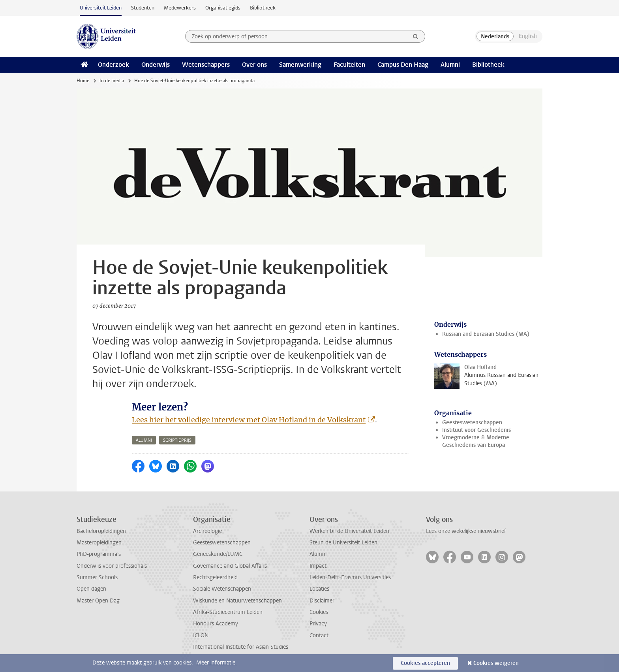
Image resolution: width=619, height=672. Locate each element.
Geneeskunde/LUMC (218, 554)
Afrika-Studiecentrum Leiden (228, 612)
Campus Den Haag (403, 65)
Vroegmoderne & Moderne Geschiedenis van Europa (476, 441)
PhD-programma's (99, 554)
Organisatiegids (223, 8)
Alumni (450, 65)
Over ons (254, 65)
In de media (112, 81)
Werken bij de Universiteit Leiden (349, 531)
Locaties (319, 589)
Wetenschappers (206, 65)
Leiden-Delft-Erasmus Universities (350, 577)
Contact (319, 635)
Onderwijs (156, 65)
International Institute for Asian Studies (241, 647)
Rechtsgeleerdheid (215, 577)
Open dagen (91, 589)
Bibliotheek (263, 8)
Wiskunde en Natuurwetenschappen (237, 601)
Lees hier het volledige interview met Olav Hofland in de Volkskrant (249, 420)
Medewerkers (180, 8)
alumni (144, 440)
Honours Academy (216, 624)
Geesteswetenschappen (472, 423)
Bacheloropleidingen (101, 531)
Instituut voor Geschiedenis (476, 430)
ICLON (201, 635)
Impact (318, 566)
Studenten (143, 8)
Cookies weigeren (496, 663)
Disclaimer (322, 601)
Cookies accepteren (425, 663)
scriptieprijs (177, 440)
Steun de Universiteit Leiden (343, 543)
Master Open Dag (98, 601)
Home (83, 81)
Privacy (318, 624)
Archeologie (207, 531)
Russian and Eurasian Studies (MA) (486, 334)
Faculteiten (349, 65)
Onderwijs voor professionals (112, 566)
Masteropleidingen (99, 543)
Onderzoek (113, 65)
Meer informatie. (217, 663)
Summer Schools (97, 577)
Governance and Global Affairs (230, 566)
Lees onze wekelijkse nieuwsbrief (466, 531)
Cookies (319, 612)
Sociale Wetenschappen (222, 589)
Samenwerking (300, 65)
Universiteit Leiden (101, 8)
